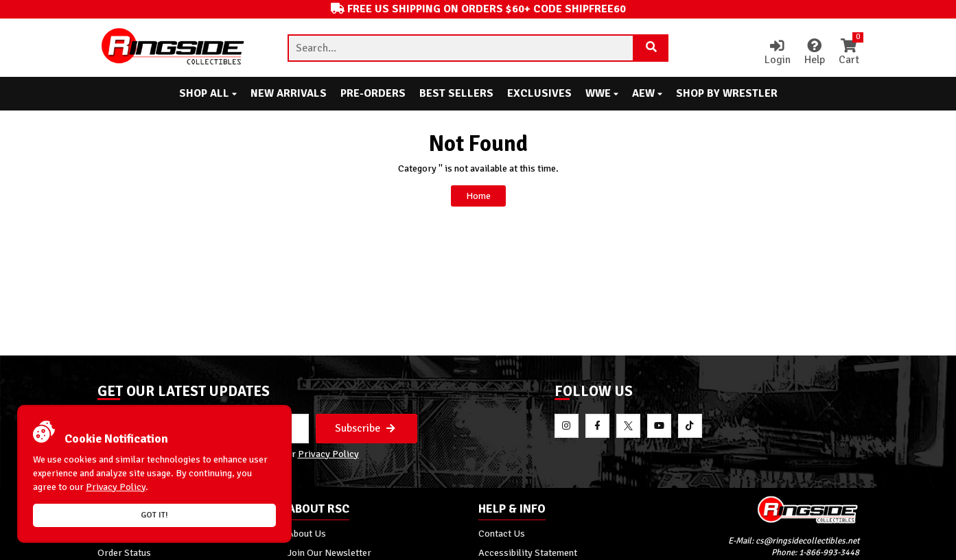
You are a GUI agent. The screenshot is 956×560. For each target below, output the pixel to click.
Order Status (124, 552)
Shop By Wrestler (727, 93)
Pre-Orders (373, 93)
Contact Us (502, 533)
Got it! (154, 515)
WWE (602, 93)
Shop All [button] (208, 93)
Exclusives (539, 93)
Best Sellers (456, 93)
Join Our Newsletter (329, 552)
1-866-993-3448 (829, 552)
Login (778, 53)
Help (815, 53)
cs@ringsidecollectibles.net (807, 541)
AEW (647, 93)
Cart (849, 53)
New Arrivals (289, 93)
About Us (307, 533)
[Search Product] (651, 48)
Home (478, 196)
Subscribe (365, 428)
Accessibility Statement (528, 552)
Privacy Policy (328, 454)
